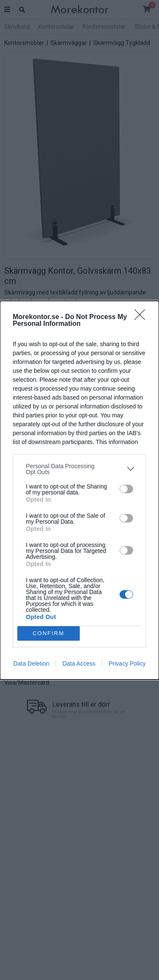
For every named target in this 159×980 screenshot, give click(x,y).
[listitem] (79, 469)
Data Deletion (32, 664)
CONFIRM (49, 633)
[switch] (126, 489)
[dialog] (79, 490)
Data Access (79, 664)
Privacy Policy (127, 664)
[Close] (142, 317)
